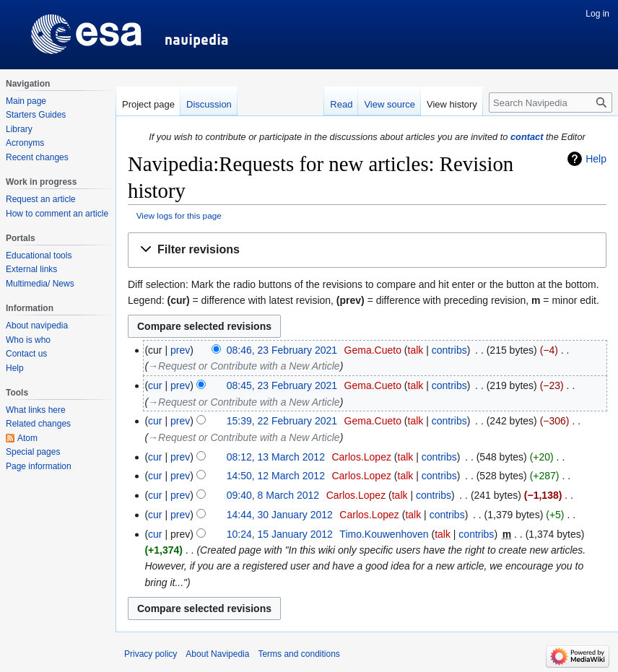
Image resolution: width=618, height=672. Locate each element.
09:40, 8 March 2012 (273, 495)
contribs (449, 350)
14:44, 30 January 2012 (280, 515)
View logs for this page (179, 215)
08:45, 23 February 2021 (282, 385)
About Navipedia (217, 654)
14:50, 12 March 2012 (276, 476)
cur (155, 385)
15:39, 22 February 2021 (282, 421)
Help (596, 159)
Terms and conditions (299, 654)
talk (416, 350)
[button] (367, 250)
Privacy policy (151, 654)
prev (180, 350)
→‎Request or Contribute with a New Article (244, 366)
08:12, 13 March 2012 (276, 457)
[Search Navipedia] (550, 102)
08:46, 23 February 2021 (282, 350)
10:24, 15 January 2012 (280, 534)
